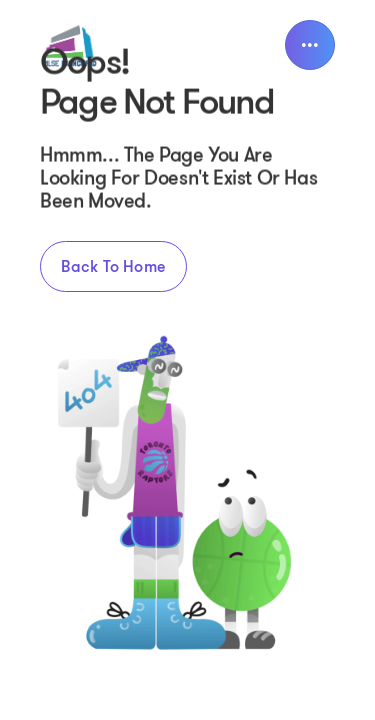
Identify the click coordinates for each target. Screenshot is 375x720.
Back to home (113, 266)
